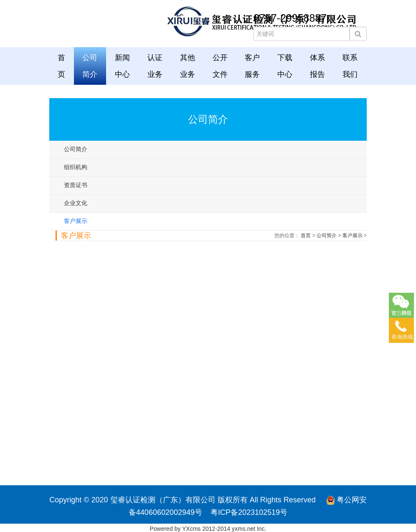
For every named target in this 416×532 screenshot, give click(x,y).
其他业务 (188, 66)
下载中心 (285, 66)
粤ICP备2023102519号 (249, 512)
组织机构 (76, 167)
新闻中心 (122, 66)
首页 (61, 66)
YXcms (191, 529)
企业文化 (76, 203)
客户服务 (252, 66)
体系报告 (317, 66)
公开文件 (220, 66)
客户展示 (76, 221)
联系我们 (350, 66)
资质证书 (76, 185)
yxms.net (244, 529)
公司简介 (90, 66)
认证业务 (155, 66)
